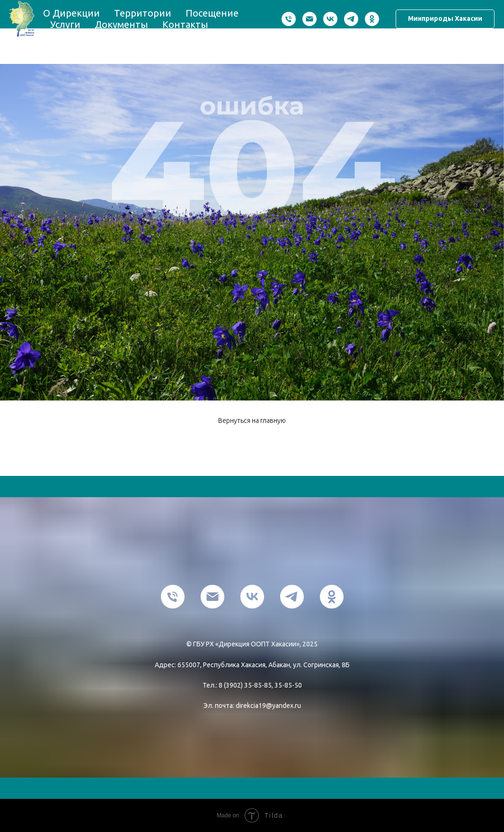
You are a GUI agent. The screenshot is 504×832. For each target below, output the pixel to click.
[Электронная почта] (309, 19)
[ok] (372, 19)
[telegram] (351, 19)
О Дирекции (71, 13)
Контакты (185, 24)
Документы (121, 24)
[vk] (330, 19)
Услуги (65, 24)
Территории (143, 13)
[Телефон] (289, 19)
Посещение (212, 13)
